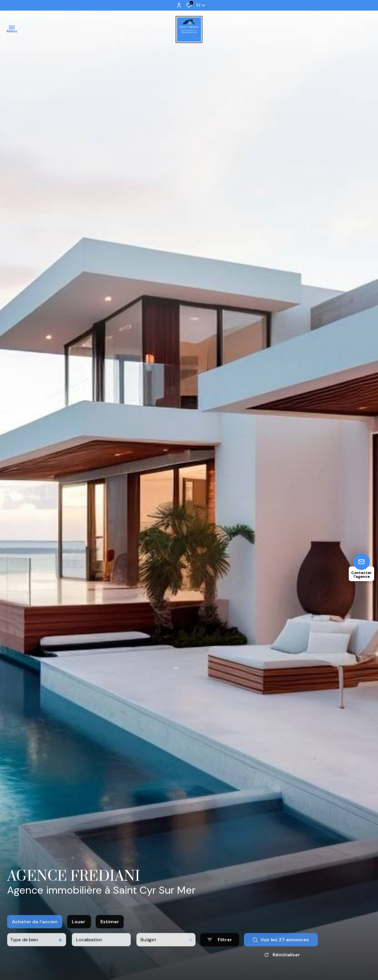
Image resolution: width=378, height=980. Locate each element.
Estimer (110, 931)
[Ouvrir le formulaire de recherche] (220, 949)
